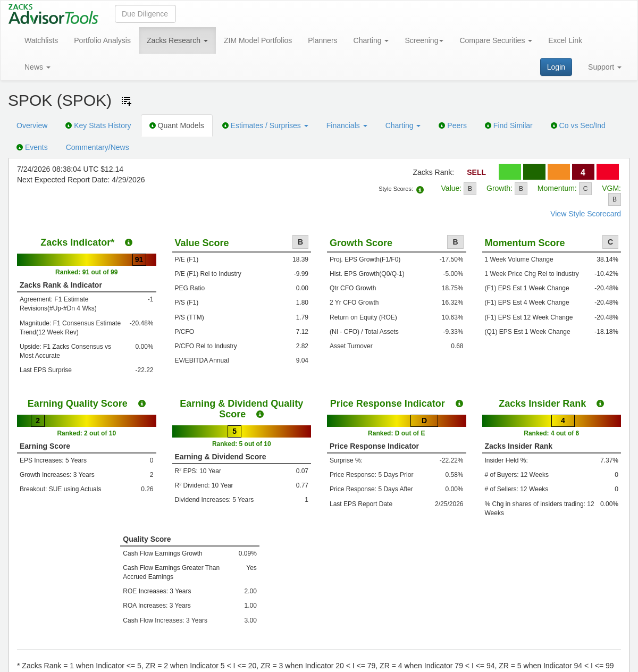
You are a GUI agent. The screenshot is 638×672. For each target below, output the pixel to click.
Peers (452, 125)
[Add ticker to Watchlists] (127, 101)
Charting (371, 40)
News (37, 67)
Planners (322, 40)
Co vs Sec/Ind (578, 125)
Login (556, 67)
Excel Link (565, 40)
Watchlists (41, 40)
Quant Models (177, 125)
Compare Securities (496, 40)
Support (605, 67)
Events (32, 147)
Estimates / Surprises (265, 125)
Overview (32, 125)
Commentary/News (98, 147)
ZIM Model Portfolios (258, 40)
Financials (347, 125)
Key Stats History (98, 125)
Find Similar (509, 125)
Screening (424, 40)
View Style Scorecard (586, 214)
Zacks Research (177, 40)
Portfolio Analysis (102, 40)
